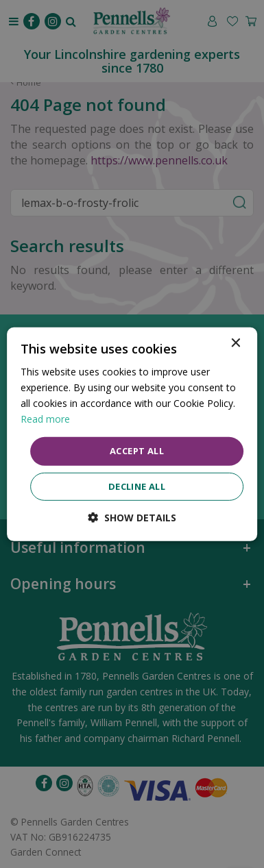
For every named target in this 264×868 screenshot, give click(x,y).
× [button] (235, 343)
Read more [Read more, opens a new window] (45, 419)
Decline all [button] (137, 486)
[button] (132, 518)
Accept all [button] (137, 451)
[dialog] (132, 434)
